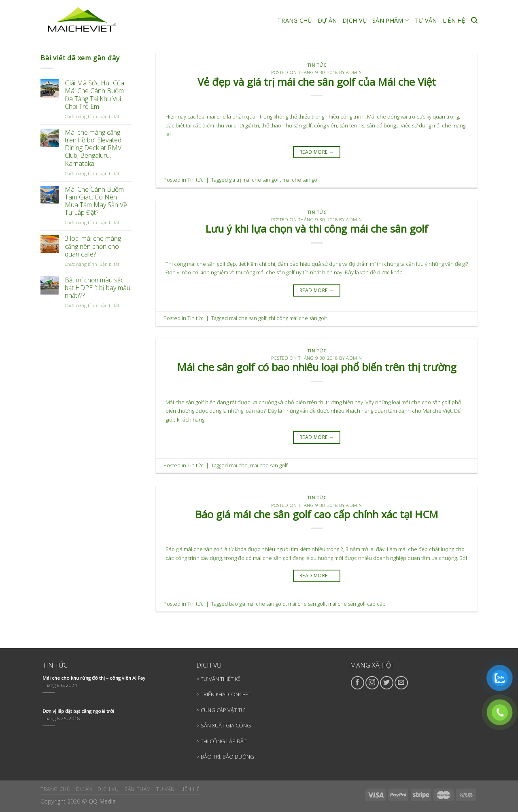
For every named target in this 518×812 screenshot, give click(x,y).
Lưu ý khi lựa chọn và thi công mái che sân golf (317, 229)
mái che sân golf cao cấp (357, 604)
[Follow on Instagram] (372, 683)
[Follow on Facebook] (358, 683)
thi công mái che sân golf (298, 318)
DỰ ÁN (327, 20)
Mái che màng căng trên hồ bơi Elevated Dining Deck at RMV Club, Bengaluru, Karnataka (93, 148)
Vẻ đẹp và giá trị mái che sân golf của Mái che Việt (317, 82)
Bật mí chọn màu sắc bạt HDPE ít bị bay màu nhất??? (98, 288)
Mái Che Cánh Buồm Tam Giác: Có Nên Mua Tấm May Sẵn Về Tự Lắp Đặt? (96, 201)
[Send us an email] (401, 683)
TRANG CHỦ (295, 20)
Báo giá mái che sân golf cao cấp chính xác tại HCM (317, 514)
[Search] (474, 20)
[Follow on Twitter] (387, 683)
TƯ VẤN (426, 20)
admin (354, 72)
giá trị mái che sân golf (255, 180)
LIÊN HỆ (454, 20)
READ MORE (317, 152)
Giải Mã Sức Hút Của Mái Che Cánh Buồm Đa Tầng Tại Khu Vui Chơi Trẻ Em (94, 95)
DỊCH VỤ (355, 20)
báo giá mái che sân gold (257, 604)
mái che (238, 465)
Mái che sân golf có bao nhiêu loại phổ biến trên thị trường (317, 367)
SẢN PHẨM (391, 21)
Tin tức (317, 65)
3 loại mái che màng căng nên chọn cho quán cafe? (93, 246)
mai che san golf (301, 180)
